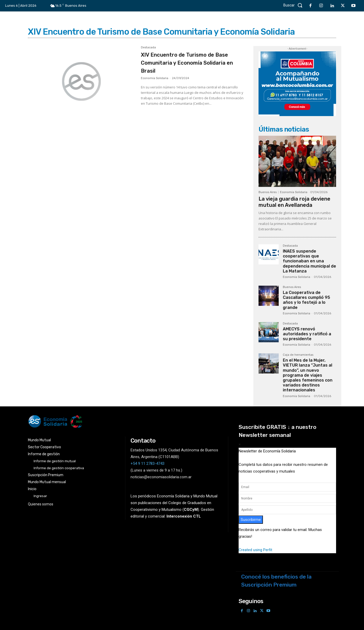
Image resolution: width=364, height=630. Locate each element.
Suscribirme (251, 520)
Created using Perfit (255, 550)
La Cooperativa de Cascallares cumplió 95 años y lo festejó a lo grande (306, 300)
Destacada (148, 48)
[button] (294, 5)
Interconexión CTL (184, 516)
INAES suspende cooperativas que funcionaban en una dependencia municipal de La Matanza (309, 261)
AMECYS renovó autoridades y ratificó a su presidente (307, 334)
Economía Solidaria (155, 78)
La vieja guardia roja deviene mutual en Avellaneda (294, 202)
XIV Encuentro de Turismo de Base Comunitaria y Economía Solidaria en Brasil (189, 62)
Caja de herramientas (298, 355)
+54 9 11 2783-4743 (147, 464)
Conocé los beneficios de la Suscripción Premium (276, 581)
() (191, 510)
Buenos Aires (268, 192)
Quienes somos (41, 504)
